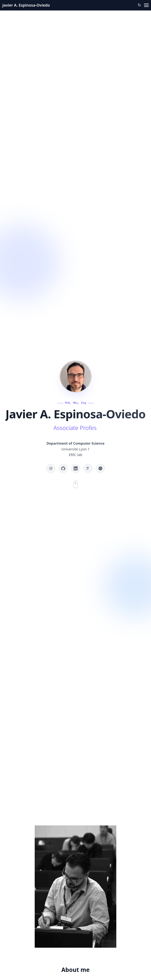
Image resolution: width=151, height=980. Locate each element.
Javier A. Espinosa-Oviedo (26, 5)
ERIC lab (75, 455)
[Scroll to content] (76, 484)
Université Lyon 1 (76, 449)
